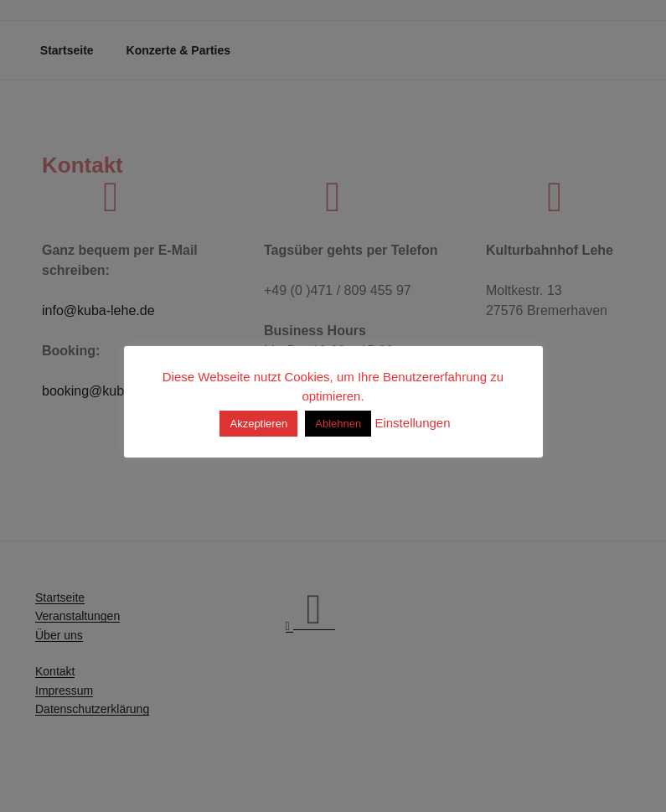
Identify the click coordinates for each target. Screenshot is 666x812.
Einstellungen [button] (412, 423)
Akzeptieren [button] (258, 424)
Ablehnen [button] (338, 424)
